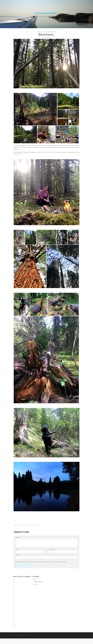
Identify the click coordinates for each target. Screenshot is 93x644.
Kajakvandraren (47, 15)
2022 (14, 595)
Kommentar (18, 541)
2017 (14, 608)
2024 (14, 590)
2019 (14, 603)
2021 (14, 598)
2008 (14, 632)
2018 (14, 606)
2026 (14, 585)
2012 (14, 622)
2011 (14, 624)
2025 (14, 587)
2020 (14, 600)
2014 (14, 616)
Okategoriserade (38, 587)
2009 (14, 630)
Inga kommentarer (50, 35)
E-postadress (51, 554)
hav (35, 585)
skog (35, 590)
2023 (14, 593)
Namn (17, 554)
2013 (14, 619)
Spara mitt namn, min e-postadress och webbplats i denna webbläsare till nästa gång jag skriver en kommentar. (41, 567)
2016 (14, 611)
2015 (14, 614)
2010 (14, 627)
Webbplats (18, 560)
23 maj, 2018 (41, 35)
